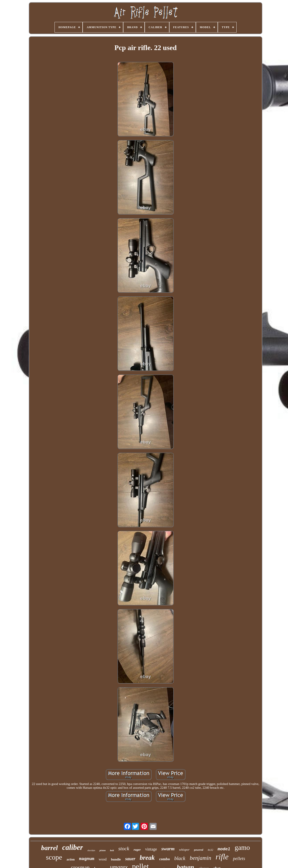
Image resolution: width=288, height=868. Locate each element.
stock (124, 849)
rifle (222, 857)
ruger (137, 850)
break (147, 858)
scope (54, 857)
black (180, 858)
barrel (50, 848)
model (224, 849)
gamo (242, 848)
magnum (87, 859)
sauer (130, 859)
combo (164, 859)
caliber (73, 847)
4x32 (210, 850)
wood (103, 859)
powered (199, 850)
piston (103, 850)
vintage (151, 849)
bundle (116, 859)
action (71, 859)
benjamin (200, 858)
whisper (184, 850)
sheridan (91, 850)
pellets (239, 858)
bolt (112, 850)
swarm (168, 849)
